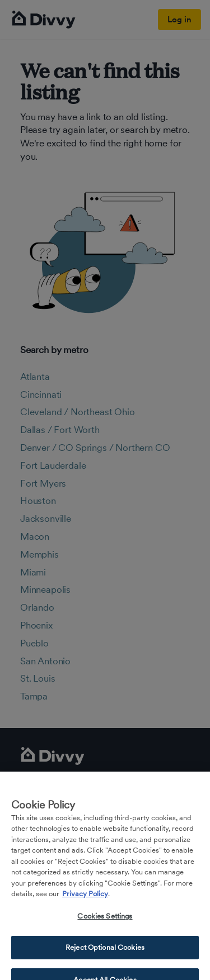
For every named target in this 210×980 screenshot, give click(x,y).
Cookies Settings (105, 922)
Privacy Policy (85, 899)
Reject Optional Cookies (105, 953)
